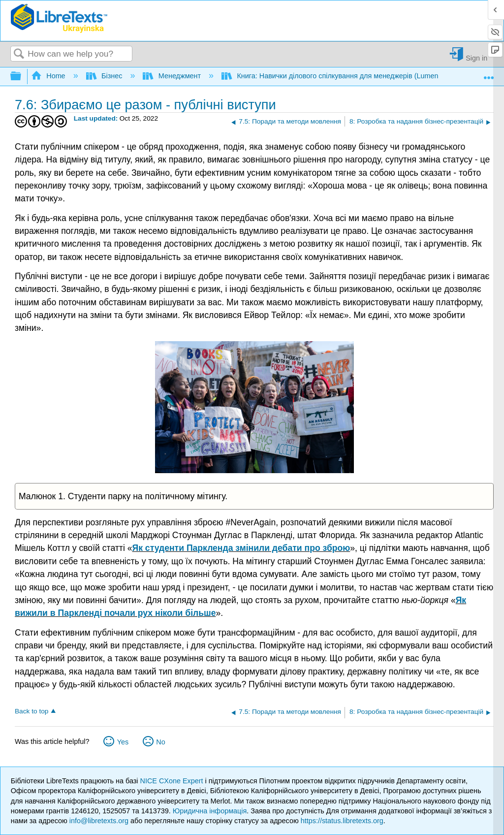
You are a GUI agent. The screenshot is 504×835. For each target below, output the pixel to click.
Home (49, 76)
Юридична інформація (210, 811)
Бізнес (105, 76)
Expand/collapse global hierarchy (22, 77)
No (160, 742)
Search (19, 54)
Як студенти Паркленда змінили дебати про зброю (241, 548)
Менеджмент (173, 76)
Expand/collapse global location (489, 74)
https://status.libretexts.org (342, 821)
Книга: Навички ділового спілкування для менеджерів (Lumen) (332, 76)
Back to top (31, 711)
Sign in (476, 58)
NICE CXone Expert (173, 781)
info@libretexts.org (99, 821)
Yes (123, 742)
